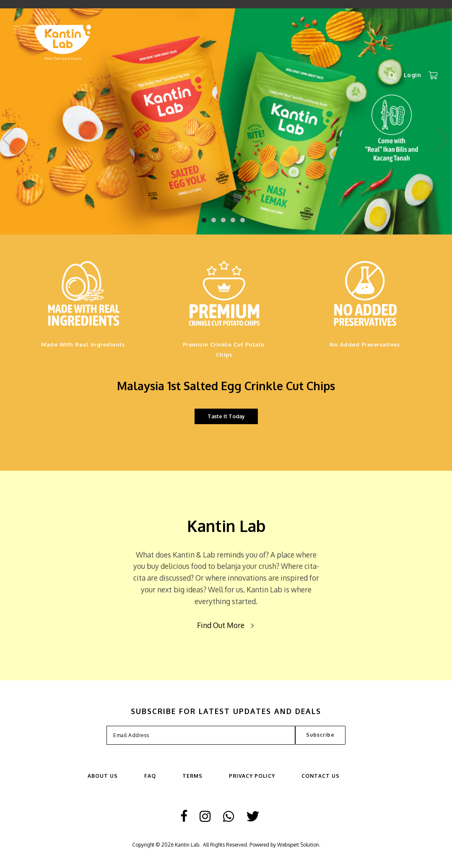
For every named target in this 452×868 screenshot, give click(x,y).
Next (442, 137)
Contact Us (321, 776)
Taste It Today (226, 416)
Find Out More (221, 625)
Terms (192, 776)
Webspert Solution (298, 845)
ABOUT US (103, 776)
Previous (10, 137)
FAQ (150, 776)
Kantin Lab (187, 845)
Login (413, 75)
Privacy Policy (252, 776)
